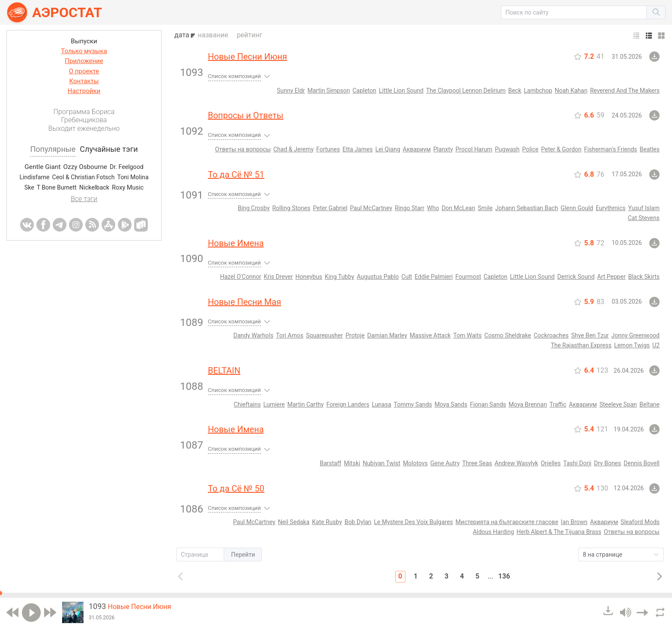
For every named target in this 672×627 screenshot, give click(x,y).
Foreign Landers (348, 404)
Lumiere (274, 404)
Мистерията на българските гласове (507, 522)
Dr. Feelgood (127, 167)
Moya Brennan (528, 404)
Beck (515, 90)
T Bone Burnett (57, 187)
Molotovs (415, 463)
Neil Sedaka (294, 522)
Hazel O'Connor (241, 277)
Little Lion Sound (401, 90)
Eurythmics (611, 208)
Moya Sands (451, 404)
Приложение (84, 61)
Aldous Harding (493, 532)
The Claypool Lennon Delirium (466, 90)
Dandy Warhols (253, 335)
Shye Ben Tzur (590, 335)
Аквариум (417, 149)
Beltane (649, 404)
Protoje (355, 335)
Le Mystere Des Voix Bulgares (414, 522)
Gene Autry (445, 463)
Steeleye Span (618, 404)
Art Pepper (611, 277)
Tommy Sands (413, 404)
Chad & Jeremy (294, 149)
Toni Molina (133, 177)
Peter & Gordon (561, 149)
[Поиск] (574, 12)
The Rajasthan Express (581, 345)
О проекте (84, 71)
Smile (485, 208)
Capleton (364, 90)
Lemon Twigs (632, 345)
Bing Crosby (254, 208)
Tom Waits (468, 335)
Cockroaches (551, 335)
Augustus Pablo (378, 277)
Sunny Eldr (291, 90)
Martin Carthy (306, 404)
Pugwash (507, 149)
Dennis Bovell (642, 463)
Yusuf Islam (644, 208)
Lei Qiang (388, 149)
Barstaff (330, 463)
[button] (574, 12)
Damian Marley (387, 335)
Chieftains (247, 404)
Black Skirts (644, 277)
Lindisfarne (34, 177)
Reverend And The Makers (625, 90)
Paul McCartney (371, 208)
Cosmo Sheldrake (508, 335)
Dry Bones (607, 463)
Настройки (84, 91)
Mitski (352, 463)
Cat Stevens (644, 218)
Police (530, 149)
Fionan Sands (488, 404)
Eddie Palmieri (433, 277)
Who (433, 208)
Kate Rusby (327, 522)
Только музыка (84, 51)
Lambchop (538, 90)
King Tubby (340, 277)
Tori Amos (290, 335)
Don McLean (458, 208)
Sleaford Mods (640, 522)
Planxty (443, 149)
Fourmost (468, 277)
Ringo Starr (409, 208)
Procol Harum (474, 149)
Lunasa (382, 404)
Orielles (551, 463)
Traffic (558, 404)
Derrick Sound (576, 277)
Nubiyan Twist (381, 463)
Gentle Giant (42, 167)
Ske (29, 187)
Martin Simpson (328, 90)
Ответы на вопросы (243, 149)
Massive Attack (430, 335)
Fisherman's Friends (611, 149)
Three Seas (477, 463)
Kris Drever (279, 277)
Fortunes (328, 149)
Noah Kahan (571, 90)
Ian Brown (574, 522)
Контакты (84, 81)
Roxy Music (128, 188)
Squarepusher (324, 335)
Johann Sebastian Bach (527, 208)
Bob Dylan (358, 522)
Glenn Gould (577, 208)
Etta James (357, 149)
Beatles (650, 149)
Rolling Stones (291, 208)
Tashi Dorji (577, 463)
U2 (656, 345)
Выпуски (84, 41)
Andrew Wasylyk (516, 463)
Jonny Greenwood (636, 335)
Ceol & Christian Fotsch (83, 177)
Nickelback (94, 188)
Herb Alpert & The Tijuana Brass (559, 532)
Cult (407, 277)
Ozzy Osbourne (85, 167)
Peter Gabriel (330, 208)
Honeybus (309, 277)
